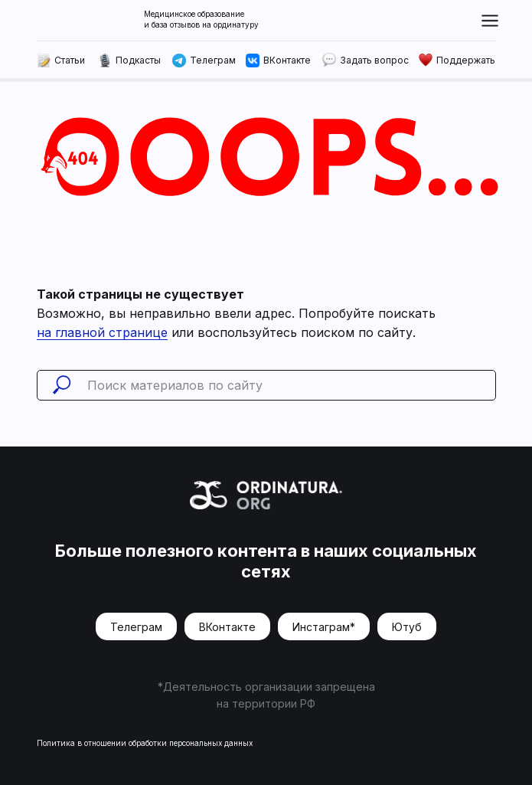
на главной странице (102, 332)
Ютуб (407, 627)
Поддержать (466, 60)
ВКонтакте (227, 627)
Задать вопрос (374, 60)
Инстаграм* (324, 627)
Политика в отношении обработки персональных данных (145, 743)
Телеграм (136, 627)
